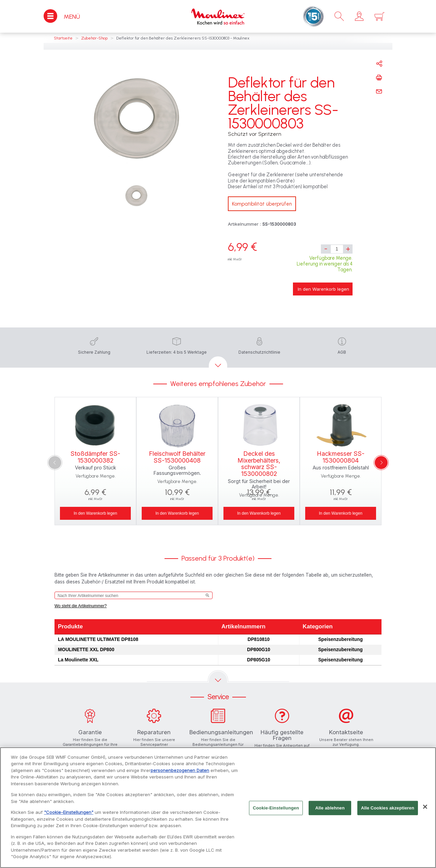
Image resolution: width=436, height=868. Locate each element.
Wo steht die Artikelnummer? (81, 606)
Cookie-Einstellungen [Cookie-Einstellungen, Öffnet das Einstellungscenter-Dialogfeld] (276, 810)
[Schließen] (425, 809)
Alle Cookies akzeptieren (388, 810)
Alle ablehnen (330, 810)
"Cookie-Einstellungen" (69, 814)
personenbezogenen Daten (180, 772)
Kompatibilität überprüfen (262, 204)
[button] (359, 16)
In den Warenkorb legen (323, 289)
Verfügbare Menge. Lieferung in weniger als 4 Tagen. (325, 264)
